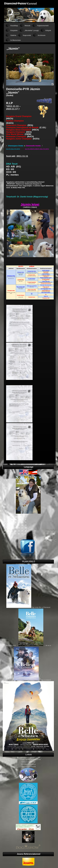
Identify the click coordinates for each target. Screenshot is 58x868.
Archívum (42, 35)
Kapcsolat (27, 35)
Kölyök (48, 30)
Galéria (13, 35)
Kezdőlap (14, 26)
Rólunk (28, 26)
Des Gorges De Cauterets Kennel (28, 759)
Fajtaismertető (43, 26)
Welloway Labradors (28, 764)
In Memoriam (16, 40)
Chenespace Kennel (28, 766)
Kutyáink (14, 30)
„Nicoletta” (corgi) (32, 30)
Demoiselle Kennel (28, 762)
